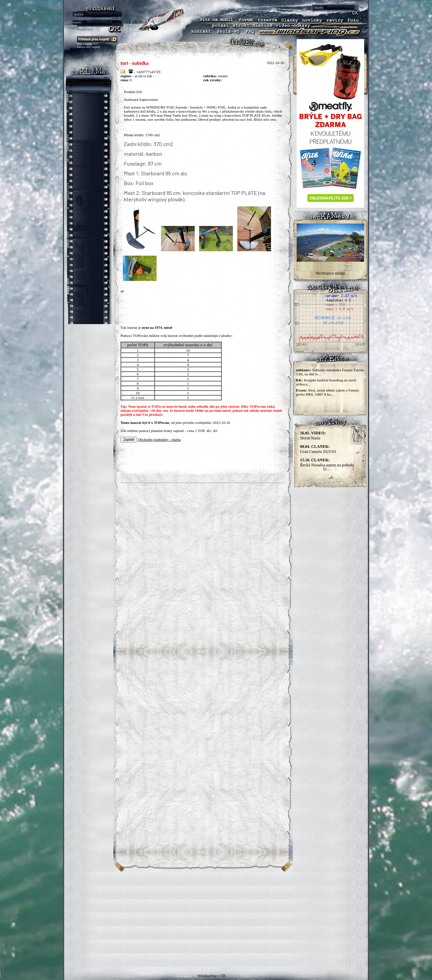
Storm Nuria (313, 436)
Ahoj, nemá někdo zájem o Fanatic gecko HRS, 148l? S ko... (328, 392)
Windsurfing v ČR (212, 976)
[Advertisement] (216, 919)
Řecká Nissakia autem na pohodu (327, 463)
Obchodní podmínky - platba (159, 439)
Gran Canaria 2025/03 (318, 449)
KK (299, 380)
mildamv (303, 370)
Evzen (301, 390)
